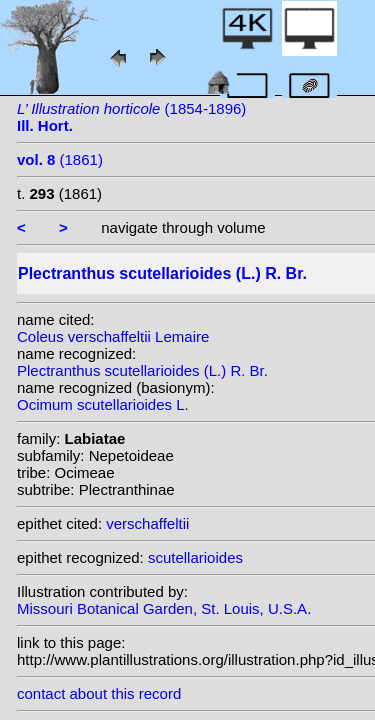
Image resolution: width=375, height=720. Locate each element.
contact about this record (99, 693)
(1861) (60, 159)
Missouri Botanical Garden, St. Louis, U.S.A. (164, 608)
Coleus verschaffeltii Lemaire (113, 336)
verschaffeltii (147, 523)
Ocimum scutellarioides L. (103, 404)
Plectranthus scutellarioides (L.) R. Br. (142, 370)
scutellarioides (195, 557)
